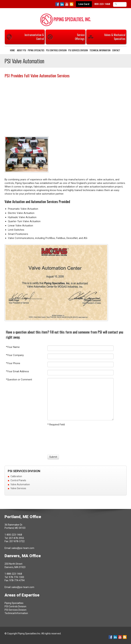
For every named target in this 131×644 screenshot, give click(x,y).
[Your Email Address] (80, 373)
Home (12, 50)
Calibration (16, 476)
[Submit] (53, 457)
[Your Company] (80, 356)
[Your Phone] (80, 364)
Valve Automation (20, 484)
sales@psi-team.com (23, 548)
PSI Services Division (78, 50)
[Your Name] (80, 348)
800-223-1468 (102, 4)
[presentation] (60, 440)
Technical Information (100, 50)
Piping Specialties (36, 50)
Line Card (84, 4)
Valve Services (18, 488)
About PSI (22, 50)
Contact (116, 50)
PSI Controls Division (56, 50)
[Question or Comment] (80, 399)
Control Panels (18, 480)
